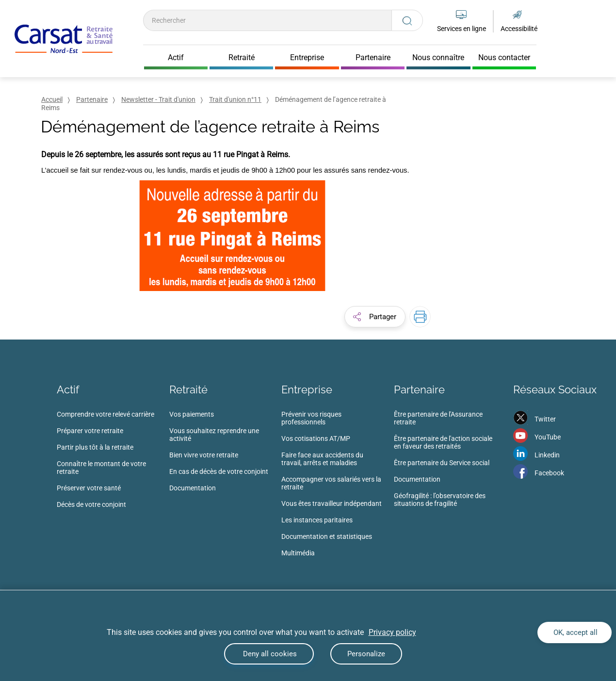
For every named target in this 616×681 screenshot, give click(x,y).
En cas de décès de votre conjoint (219, 471)
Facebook (549, 473)
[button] (375, 317)
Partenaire (92, 99)
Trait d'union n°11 (235, 99)
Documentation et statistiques (327, 536)
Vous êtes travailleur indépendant (332, 503)
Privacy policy (392, 632)
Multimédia (298, 553)
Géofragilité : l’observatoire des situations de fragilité (440, 500)
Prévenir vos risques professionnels (311, 418)
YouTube (548, 437)
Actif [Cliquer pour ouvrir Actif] (176, 58)
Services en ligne (462, 29)
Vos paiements (192, 414)
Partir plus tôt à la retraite (95, 447)
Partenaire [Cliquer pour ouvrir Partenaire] (373, 58)
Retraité (188, 389)
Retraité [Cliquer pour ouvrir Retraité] (242, 58)
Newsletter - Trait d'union (158, 99)
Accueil (52, 99)
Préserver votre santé (89, 488)
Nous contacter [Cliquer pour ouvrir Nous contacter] (504, 58)
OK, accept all (575, 632)
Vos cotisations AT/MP (316, 438)
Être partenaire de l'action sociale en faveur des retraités (443, 442)
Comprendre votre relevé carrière (105, 414)
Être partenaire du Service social (442, 463)
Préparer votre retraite (90, 431)
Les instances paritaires (317, 520)
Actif (68, 389)
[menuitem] (113, 462)
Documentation (193, 488)
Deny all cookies (269, 654)
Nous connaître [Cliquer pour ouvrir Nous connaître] (438, 58)
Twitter (545, 419)
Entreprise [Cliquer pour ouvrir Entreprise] (307, 58)
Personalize (366, 654)
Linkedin (547, 455)
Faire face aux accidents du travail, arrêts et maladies (322, 459)
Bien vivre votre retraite (204, 455)
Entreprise (307, 389)
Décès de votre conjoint (91, 504)
